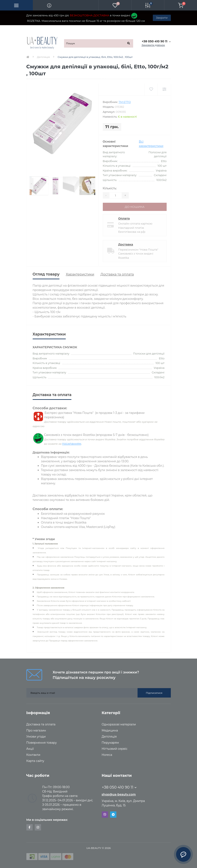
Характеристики (80, 274)
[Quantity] (116, 195)
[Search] (129, 43)
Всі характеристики (151, 144)
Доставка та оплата (117, 274)
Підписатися (154, 693)
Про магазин (36, 730)
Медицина (110, 730)
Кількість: (110, 188)
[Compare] (164, 89)
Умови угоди (36, 737)
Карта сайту (35, 761)
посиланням (71, 444)
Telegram (113, 815)
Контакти (33, 755)
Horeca (107, 755)
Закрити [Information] (162, 18)
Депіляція (44, 57)
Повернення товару (42, 743)
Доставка (126, 244)
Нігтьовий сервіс (115, 749)
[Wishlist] (151, 89)
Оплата (124, 218)
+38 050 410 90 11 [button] (119, 787)
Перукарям (110, 743)
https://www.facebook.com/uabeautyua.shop (29, 827)
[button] (156, 41)
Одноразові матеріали (119, 724)
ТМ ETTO (125, 102)
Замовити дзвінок (153, 45)
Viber (105, 815)
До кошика (135, 207)
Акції (30, 749)
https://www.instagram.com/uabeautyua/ (38, 827)
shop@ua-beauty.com (119, 794)
